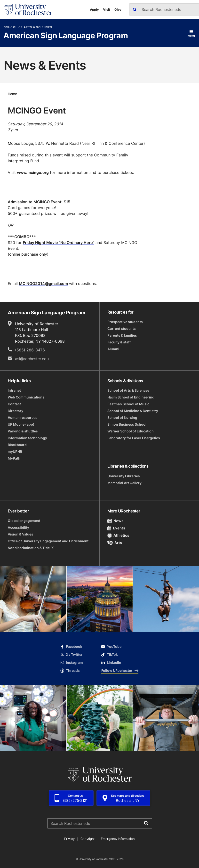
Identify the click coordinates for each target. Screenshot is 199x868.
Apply (94, 9)
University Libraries (124, 476)
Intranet (14, 390)
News (115, 521)
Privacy (69, 839)
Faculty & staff (119, 342)
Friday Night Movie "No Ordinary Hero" (59, 243)
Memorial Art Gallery (124, 483)
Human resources (23, 418)
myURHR (15, 451)
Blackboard (17, 445)
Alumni (113, 349)
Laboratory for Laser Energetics (134, 438)
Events (116, 528)
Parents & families (122, 335)
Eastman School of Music (128, 404)
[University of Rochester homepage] (28, 10)
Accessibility (18, 527)
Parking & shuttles (23, 431)
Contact (14, 404)
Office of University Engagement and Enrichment (48, 541)
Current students (122, 329)
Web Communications (26, 397)
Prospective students (125, 322)
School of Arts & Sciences (28, 27)
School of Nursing (122, 418)
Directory (16, 411)
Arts (115, 543)
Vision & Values (20, 534)
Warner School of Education (131, 431)
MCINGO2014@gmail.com (43, 284)
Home (12, 93)
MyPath (14, 458)
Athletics (118, 535)
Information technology (27, 438)
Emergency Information (118, 839)
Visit (107, 9)
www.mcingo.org (33, 172)
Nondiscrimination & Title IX (31, 548)
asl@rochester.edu (32, 359)
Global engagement (24, 521)
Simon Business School (127, 424)
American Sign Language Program (66, 36)
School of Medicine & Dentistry (133, 411)
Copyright (88, 839)
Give (118, 9)
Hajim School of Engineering (131, 397)
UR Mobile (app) (21, 424)
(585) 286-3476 (30, 350)
